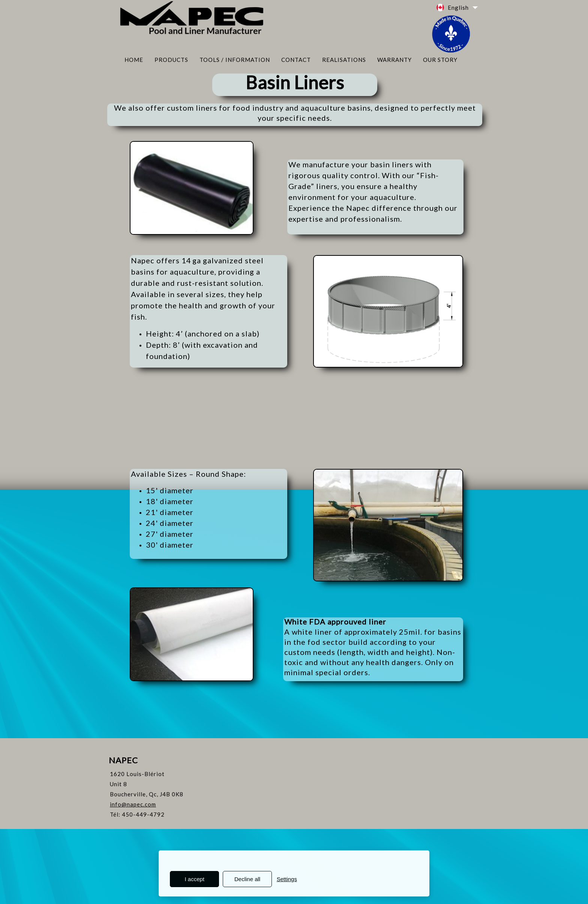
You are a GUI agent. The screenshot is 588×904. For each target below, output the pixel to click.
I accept (195, 879)
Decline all (247, 879)
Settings (287, 879)
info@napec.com (133, 804)
